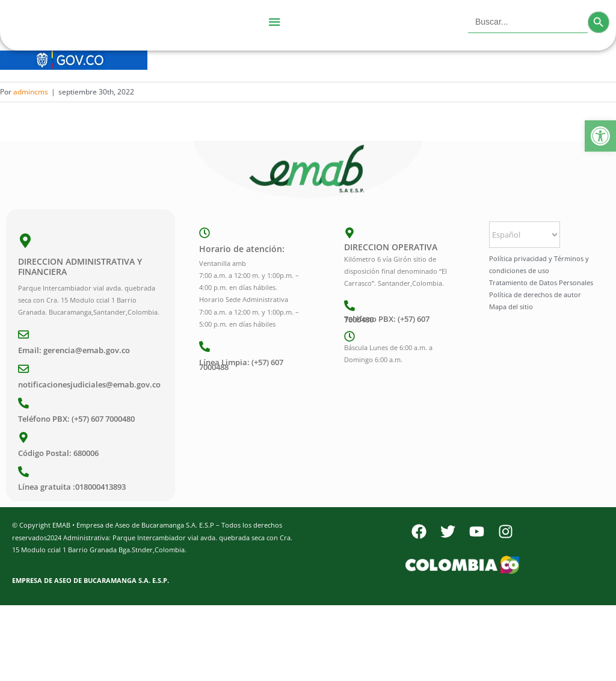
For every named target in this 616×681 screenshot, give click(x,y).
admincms (31, 92)
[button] (600, 136)
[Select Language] (525, 235)
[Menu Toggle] (274, 22)
